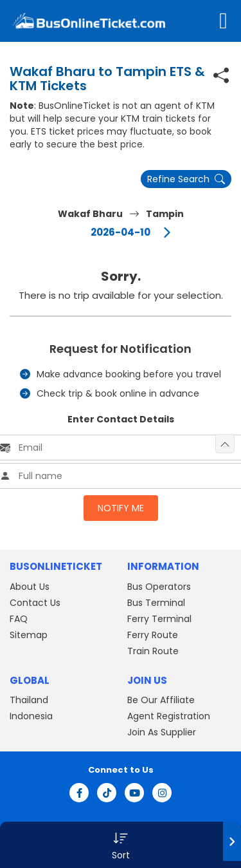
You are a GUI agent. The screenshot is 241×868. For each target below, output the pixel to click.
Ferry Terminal (159, 619)
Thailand (29, 700)
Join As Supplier (162, 732)
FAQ (19, 619)
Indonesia (31, 716)
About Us (30, 587)
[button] (121, 845)
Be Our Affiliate (161, 700)
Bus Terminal (156, 603)
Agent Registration (169, 716)
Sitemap (29, 635)
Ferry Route (153, 635)
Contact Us (35, 603)
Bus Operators (159, 587)
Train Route (153, 651)
